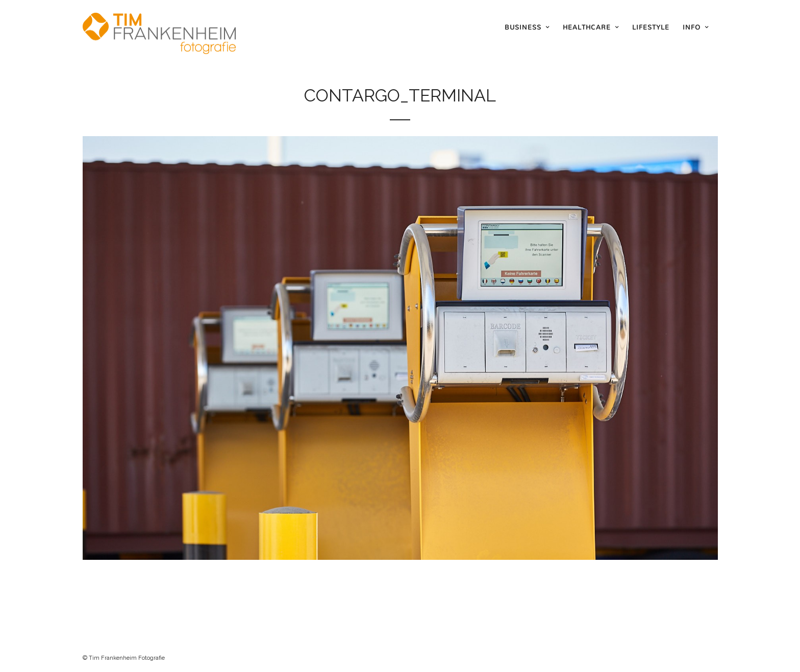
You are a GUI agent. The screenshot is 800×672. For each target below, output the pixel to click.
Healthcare (587, 27)
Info (692, 27)
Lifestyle (651, 27)
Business (523, 27)
